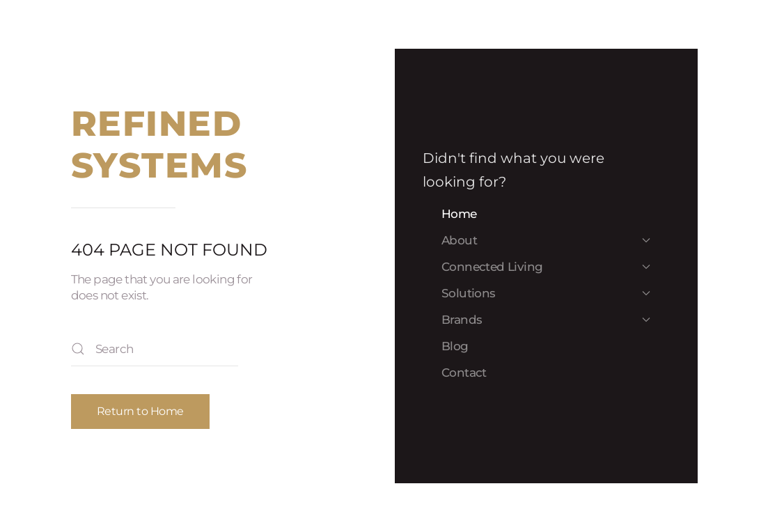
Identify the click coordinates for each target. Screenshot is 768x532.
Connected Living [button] (546, 267)
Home (459, 214)
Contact (464, 373)
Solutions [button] (546, 293)
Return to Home (140, 411)
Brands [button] (546, 320)
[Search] (155, 349)
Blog (455, 346)
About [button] (546, 240)
